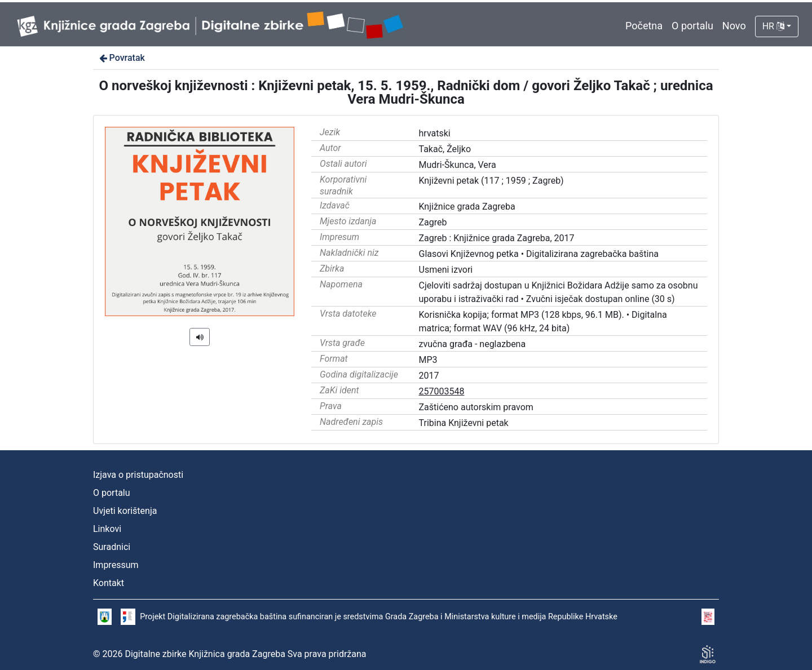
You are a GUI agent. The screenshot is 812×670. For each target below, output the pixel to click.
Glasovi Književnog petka (469, 254)
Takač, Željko (445, 149)
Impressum (116, 565)
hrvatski (435, 133)
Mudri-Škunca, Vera (458, 165)
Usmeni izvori (446, 270)
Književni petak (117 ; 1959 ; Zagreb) (491, 181)
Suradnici (112, 547)
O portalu (692, 26)
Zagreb (433, 222)
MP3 (428, 360)
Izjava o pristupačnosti (138, 475)
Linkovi (107, 529)
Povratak (121, 58)
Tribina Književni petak (464, 423)
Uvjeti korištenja (125, 511)
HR (773, 26)
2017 (429, 376)
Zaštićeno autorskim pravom (476, 407)
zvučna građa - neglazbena (473, 344)
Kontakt (109, 583)
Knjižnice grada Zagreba (467, 207)
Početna (644, 26)
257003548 (442, 391)
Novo (734, 26)
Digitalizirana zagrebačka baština (592, 254)
